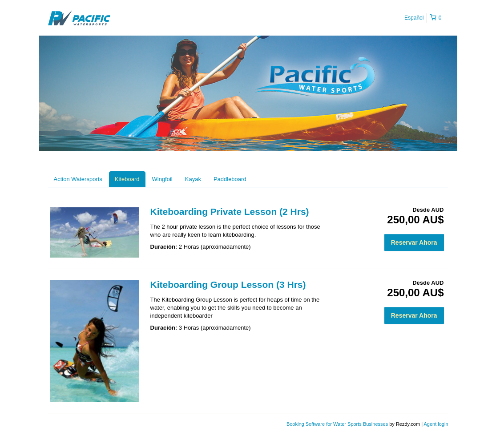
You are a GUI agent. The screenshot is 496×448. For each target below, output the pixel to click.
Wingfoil (162, 179)
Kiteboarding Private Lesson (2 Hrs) (230, 212)
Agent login (436, 424)
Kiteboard (127, 179)
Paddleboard (230, 179)
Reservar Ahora (414, 242)
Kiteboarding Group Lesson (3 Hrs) (228, 285)
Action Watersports (78, 179)
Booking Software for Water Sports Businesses (338, 424)
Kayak (193, 179)
